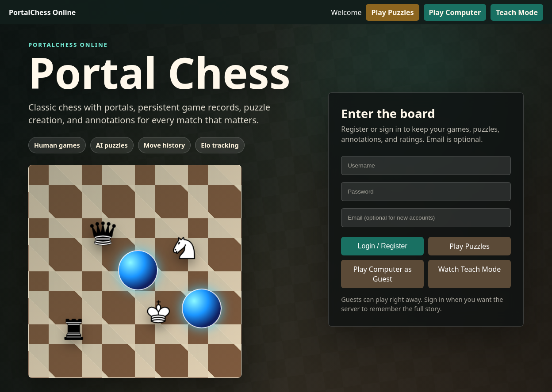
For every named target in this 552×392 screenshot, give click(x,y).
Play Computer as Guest (383, 274)
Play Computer (455, 12)
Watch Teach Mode (470, 269)
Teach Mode (517, 12)
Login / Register (383, 246)
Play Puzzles (392, 12)
